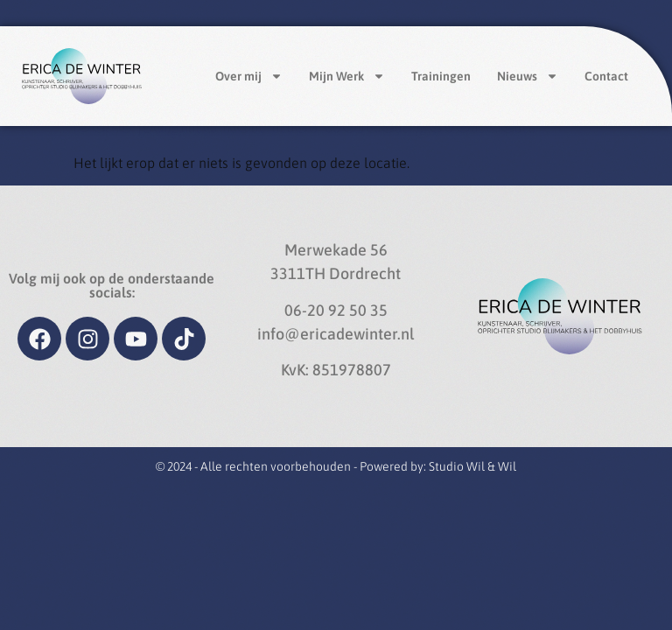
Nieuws (528, 76)
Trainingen (441, 76)
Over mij (249, 76)
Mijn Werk (347, 76)
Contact (606, 76)
